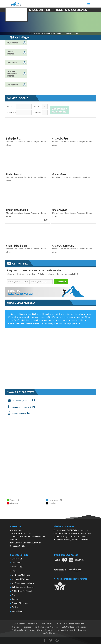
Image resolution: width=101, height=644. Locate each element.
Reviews (16, 607)
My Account (17, 567)
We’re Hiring (17, 611)
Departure (11, 113)
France (40, 33)
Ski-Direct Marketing (21, 575)
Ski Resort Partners (20, 579)
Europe (32, 33)
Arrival (9, 106)
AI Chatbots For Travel (22, 591)
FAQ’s (14, 571)
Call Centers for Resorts (23, 587)
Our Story (16, 563)
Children (37, 113)
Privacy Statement (20, 603)
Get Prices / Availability (59, 110)
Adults (36, 106)
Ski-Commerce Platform (23, 583)
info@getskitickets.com (21, 533)
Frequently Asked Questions (33, 536)
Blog (14, 595)
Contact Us (17, 559)
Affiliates (16, 599)
